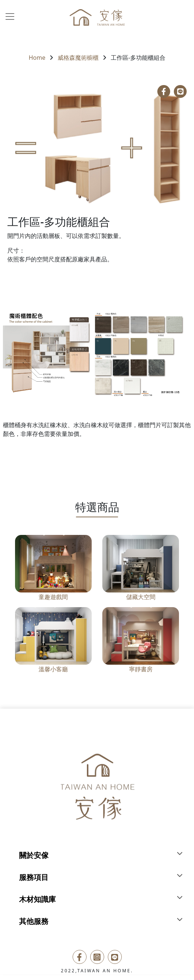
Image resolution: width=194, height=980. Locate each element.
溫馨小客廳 (53, 669)
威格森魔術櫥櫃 (78, 58)
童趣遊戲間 (53, 597)
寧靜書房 (141, 669)
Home (37, 58)
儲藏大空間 (141, 597)
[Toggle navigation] (10, 16)
